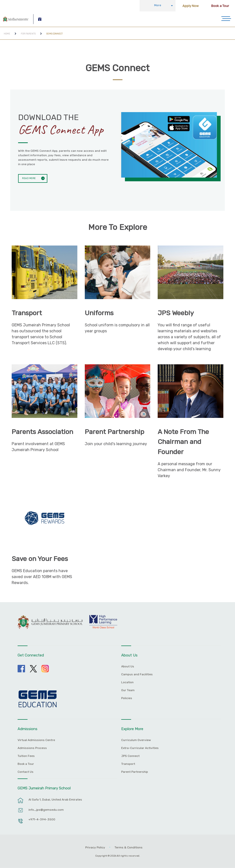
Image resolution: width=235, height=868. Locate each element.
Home (7, 34)
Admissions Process (32, 748)
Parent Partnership (115, 432)
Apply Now (191, 6)
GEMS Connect (55, 34)
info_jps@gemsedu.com (46, 810)
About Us (128, 666)
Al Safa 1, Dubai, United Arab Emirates (55, 800)
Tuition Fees (26, 756)
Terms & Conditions (129, 847)
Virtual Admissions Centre (36, 740)
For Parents (28, 34)
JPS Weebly (176, 313)
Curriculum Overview (136, 740)
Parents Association (42, 432)
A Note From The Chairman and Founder (183, 442)
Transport (27, 313)
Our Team (128, 690)
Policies (127, 698)
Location (127, 682)
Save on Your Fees (40, 559)
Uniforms (99, 313)
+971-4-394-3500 (42, 819)
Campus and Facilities (137, 674)
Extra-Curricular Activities (140, 748)
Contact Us (26, 772)
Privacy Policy (95, 847)
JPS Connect (130, 756)
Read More (28, 178)
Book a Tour (220, 6)
